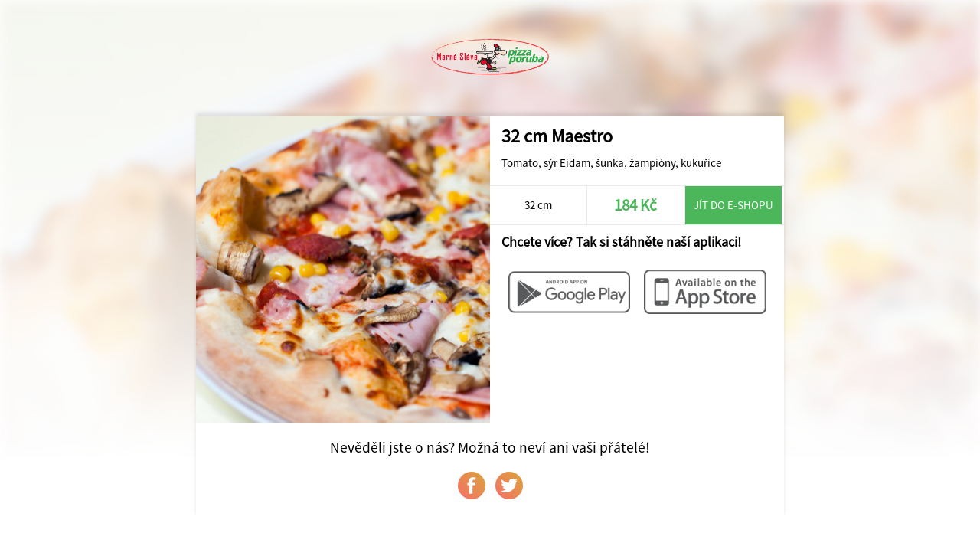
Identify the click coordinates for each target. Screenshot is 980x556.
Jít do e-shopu (733, 205)
